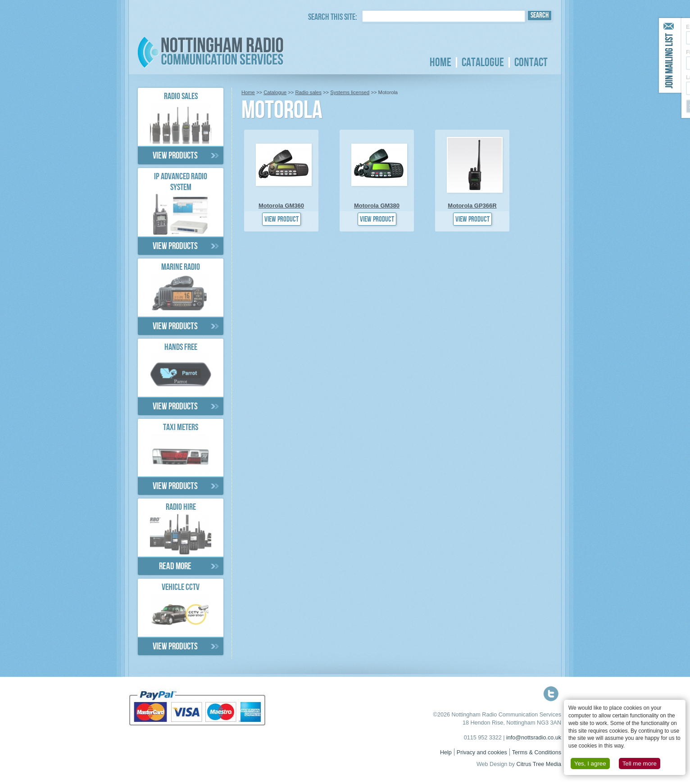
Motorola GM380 (377, 206)
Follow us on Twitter (551, 694)
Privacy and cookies (482, 752)
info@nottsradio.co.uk (534, 738)
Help (446, 752)
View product (281, 220)
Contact (531, 63)
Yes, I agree (590, 764)
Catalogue (483, 63)
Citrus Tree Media (539, 764)
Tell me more (640, 764)
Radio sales (308, 92)
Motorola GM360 (281, 206)
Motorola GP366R (472, 206)
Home (440, 63)
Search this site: (333, 18)
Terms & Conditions (537, 752)
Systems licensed (350, 92)
